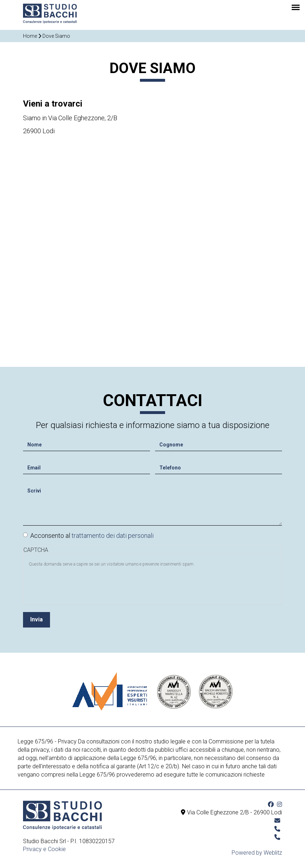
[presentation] (83, 583)
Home (30, 36)
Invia (37, 618)
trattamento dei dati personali (113, 533)
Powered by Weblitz (257, 853)
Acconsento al (88, 533)
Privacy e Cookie (44, 849)
